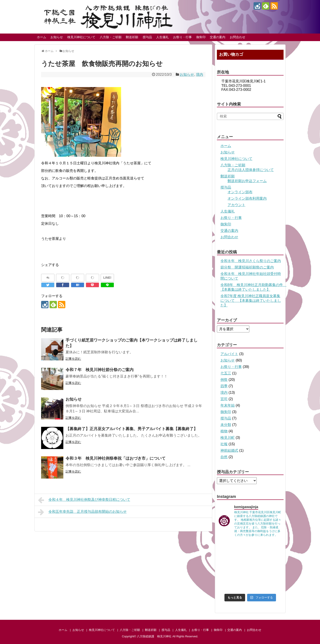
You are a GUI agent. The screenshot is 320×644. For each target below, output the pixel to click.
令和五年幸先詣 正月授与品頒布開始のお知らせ (82, 512)
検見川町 (228, 438)
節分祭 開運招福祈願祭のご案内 (247, 267)
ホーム (42, 37)
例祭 (224, 380)
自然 (224, 457)
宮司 (224, 399)
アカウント (236, 205)
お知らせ (57, 37)
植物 (224, 431)
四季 (224, 386)
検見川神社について (81, 37)
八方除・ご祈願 (111, 37)
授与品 (147, 37)
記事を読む (73, 359)
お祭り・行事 (182, 37)
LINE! (107, 278)
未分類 (226, 425)
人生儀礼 (162, 37)
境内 (200, 75)
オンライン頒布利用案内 (247, 198)
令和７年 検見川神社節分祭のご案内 (100, 370)
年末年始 (228, 405)
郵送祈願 (132, 37)
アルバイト (229, 354)
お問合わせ (238, 37)
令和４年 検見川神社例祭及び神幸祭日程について (84, 500)
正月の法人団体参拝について (251, 170)
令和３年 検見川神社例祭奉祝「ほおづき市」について (116, 458)
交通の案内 (218, 37)
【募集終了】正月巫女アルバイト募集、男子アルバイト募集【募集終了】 (132, 429)
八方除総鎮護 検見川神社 (154, 636)
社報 (224, 444)
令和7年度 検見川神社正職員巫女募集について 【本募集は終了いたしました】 (251, 301)
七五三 (226, 373)
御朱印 (201, 37)
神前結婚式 (229, 450)
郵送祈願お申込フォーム (247, 181)
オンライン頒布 (240, 192)
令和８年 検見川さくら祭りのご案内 (251, 261)
